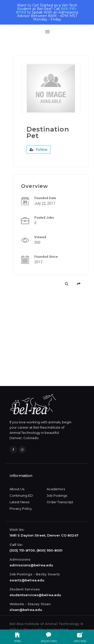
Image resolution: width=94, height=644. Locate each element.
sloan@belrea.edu (26, 610)
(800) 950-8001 (50, 550)
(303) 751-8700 (22, 550)
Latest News (19, 502)
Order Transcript (60, 502)
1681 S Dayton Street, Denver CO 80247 (44, 535)
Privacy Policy (21, 508)
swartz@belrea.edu (27, 580)
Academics (56, 489)
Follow (39, 150)
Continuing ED (21, 495)
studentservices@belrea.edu (35, 595)
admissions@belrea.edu (31, 565)
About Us (17, 489)
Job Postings (57, 495)
